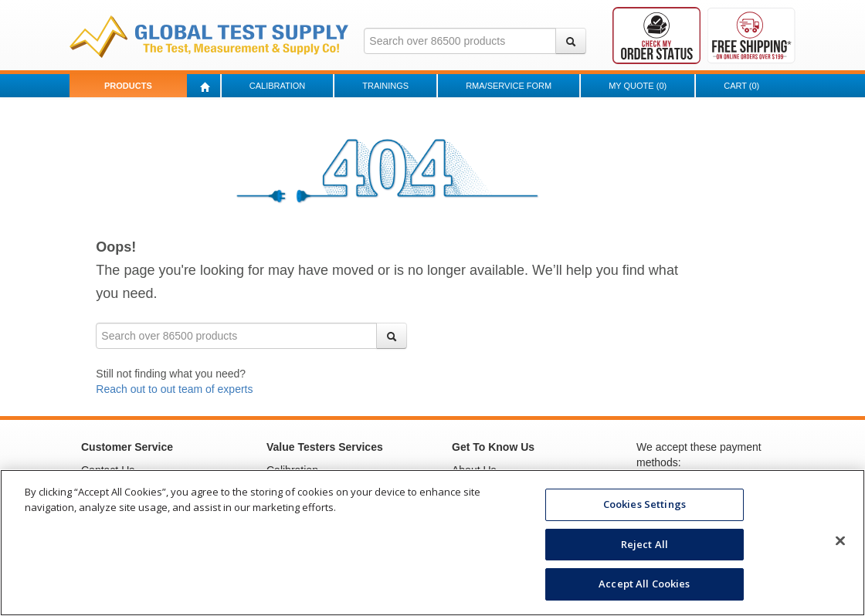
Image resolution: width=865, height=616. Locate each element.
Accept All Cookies (644, 584)
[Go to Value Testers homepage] (209, 36)
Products (128, 86)
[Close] (840, 541)
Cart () (741, 86)
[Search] (571, 41)
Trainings (385, 86)
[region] (432, 543)
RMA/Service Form (509, 86)
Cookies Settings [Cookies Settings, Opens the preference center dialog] (645, 504)
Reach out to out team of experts (174, 389)
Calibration (278, 86)
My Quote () (638, 86)
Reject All (645, 544)
